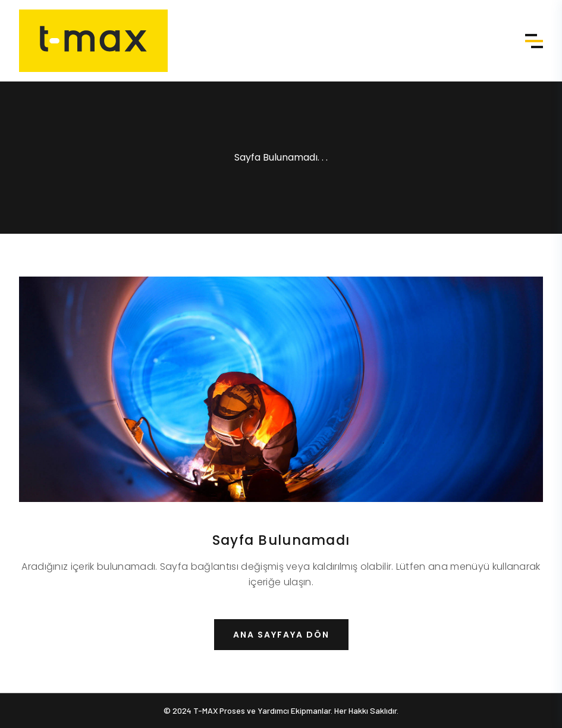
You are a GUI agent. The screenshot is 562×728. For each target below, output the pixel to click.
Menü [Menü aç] (534, 41)
